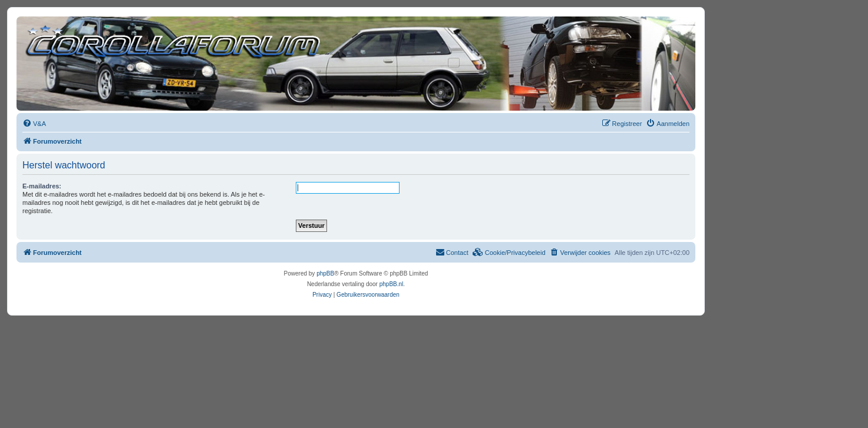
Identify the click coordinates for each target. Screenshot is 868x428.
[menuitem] (34, 124)
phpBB (325, 273)
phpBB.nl (392, 284)
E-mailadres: (42, 186)
